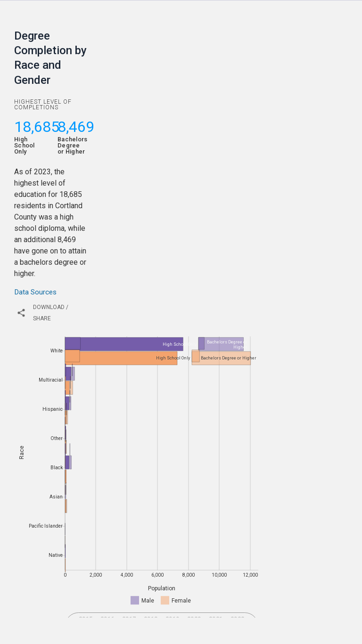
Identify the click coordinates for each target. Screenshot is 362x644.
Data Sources (35, 292)
